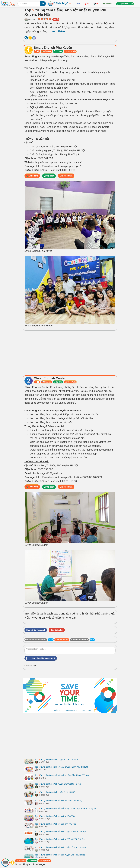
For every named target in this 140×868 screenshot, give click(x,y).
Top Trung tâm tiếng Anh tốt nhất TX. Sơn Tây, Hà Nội (59, 801)
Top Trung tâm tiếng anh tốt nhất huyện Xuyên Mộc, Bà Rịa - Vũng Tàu (66, 808)
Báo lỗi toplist (57, 630)
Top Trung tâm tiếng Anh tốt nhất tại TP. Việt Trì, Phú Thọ (60, 839)
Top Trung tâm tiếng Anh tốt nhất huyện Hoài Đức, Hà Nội (60, 831)
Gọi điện (58, 51)
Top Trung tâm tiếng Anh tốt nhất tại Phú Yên (55, 816)
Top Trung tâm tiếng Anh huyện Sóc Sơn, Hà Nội (57, 759)
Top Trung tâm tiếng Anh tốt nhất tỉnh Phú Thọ (55, 824)
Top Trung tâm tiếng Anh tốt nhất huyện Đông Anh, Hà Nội (60, 847)
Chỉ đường (46, 51)
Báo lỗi (56, 19)
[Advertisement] (70, 352)
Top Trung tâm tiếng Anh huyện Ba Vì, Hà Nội (55, 792)
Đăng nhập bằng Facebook (40, 658)
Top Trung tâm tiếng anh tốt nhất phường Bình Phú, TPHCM (61, 767)
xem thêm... (59, 31)
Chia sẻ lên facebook (36, 630)
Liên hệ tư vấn (70, 51)
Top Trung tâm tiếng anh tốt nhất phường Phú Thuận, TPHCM (62, 775)
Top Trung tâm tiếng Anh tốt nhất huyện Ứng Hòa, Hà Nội (60, 855)
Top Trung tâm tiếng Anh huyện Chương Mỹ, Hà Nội (58, 784)
